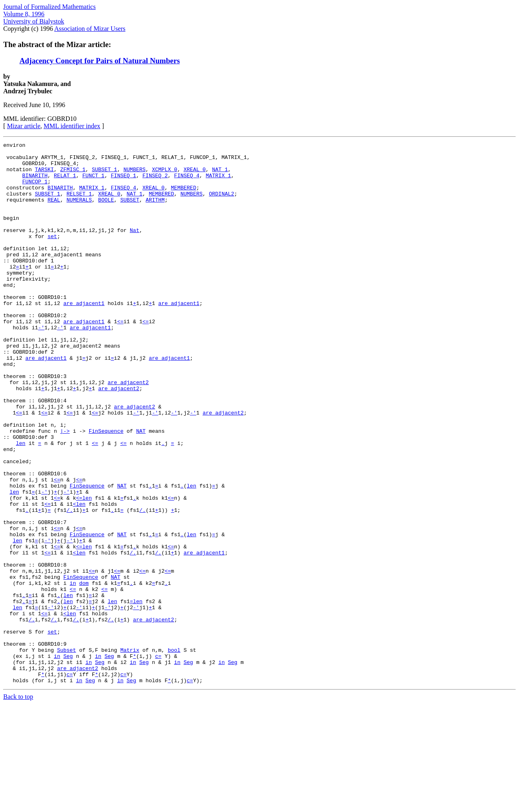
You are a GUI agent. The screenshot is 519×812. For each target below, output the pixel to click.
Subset (67, 752)
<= (120, 358)
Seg (68, 759)
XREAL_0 (195, 175)
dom (84, 672)
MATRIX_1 (218, 183)
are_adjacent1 (84, 336)
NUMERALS (79, 212)
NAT (141, 489)
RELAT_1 (65, 183)
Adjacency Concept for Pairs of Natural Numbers (100, 61)
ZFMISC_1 (73, 175)
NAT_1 (220, 175)
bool (174, 752)
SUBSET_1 (104, 175)
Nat (134, 248)
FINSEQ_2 (155, 183)
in (73, 672)
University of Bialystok (34, 21)
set (52, 256)
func (44, 489)
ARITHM (155, 212)
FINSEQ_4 (187, 183)
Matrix (130, 752)
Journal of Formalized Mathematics (49, 7)
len (20, 504)
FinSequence (106, 489)
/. (70, 584)
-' (41, 365)
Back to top (18, 805)
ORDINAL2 (221, 204)
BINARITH (35, 183)
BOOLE (106, 212)
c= (159, 759)
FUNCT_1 (93, 183)
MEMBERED (183, 197)
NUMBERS (134, 175)
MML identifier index (72, 126)
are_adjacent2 (128, 431)
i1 (26, 277)
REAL (54, 212)
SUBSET (130, 212)
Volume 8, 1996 (24, 14)
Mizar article (24, 126)
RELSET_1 (79, 204)
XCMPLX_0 (165, 175)
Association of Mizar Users (90, 29)
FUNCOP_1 (35, 190)
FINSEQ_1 (123, 183)
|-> (65, 489)
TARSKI (44, 175)
